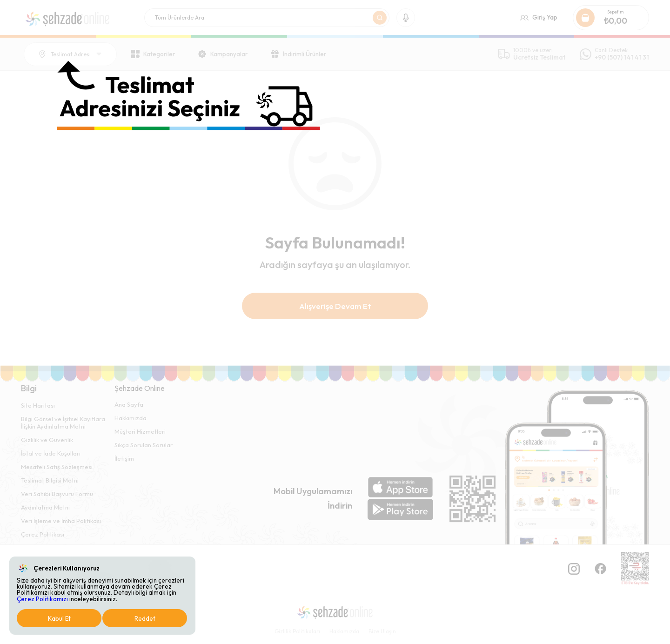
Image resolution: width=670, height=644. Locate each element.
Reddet (145, 618)
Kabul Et (59, 618)
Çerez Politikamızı (42, 599)
